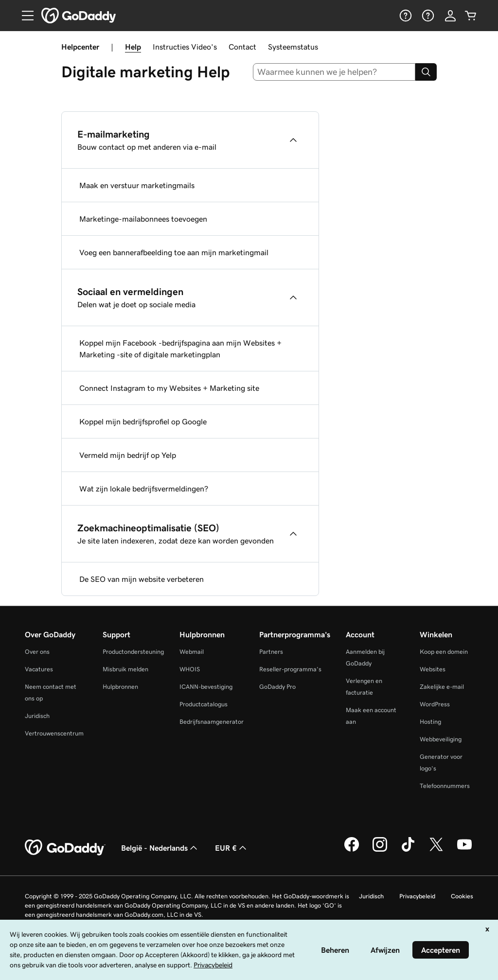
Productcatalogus (204, 704)
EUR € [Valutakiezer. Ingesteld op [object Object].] (232, 848)
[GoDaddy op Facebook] (352, 850)
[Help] (405, 16)
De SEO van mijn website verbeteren (142, 579)
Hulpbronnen (120, 687)
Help (133, 47)
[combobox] (334, 72)
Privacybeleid (417, 896)
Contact (242, 47)
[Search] (426, 72)
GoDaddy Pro (277, 687)
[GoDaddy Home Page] (65, 848)
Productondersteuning (133, 652)
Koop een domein (444, 652)
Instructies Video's (185, 47)
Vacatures (39, 669)
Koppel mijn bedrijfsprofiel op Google (143, 421)
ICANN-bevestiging (206, 687)
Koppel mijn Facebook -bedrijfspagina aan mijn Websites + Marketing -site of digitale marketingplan (180, 349)
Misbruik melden (125, 669)
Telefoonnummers (445, 786)
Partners (271, 652)
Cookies (462, 896)
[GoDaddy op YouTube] (464, 850)
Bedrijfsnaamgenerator (212, 722)
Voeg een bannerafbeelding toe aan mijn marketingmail (174, 252)
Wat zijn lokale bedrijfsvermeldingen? (144, 489)
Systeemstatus (293, 47)
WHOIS (190, 669)
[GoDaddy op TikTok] (408, 850)
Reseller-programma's (290, 669)
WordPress (435, 704)
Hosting (430, 722)
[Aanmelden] (450, 16)
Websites (433, 669)
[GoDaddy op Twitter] (436, 850)
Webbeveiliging (441, 739)
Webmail (192, 652)
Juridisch (37, 716)
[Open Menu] (24, 16)
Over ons (37, 652)
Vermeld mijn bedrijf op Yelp (128, 455)
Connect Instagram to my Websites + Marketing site (169, 388)
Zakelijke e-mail (442, 687)
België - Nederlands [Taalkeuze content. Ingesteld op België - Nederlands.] (160, 848)
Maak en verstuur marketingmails (137, 185)
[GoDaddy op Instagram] (380, 850)
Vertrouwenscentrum (54, 733)
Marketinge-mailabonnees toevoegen (143, 219)
